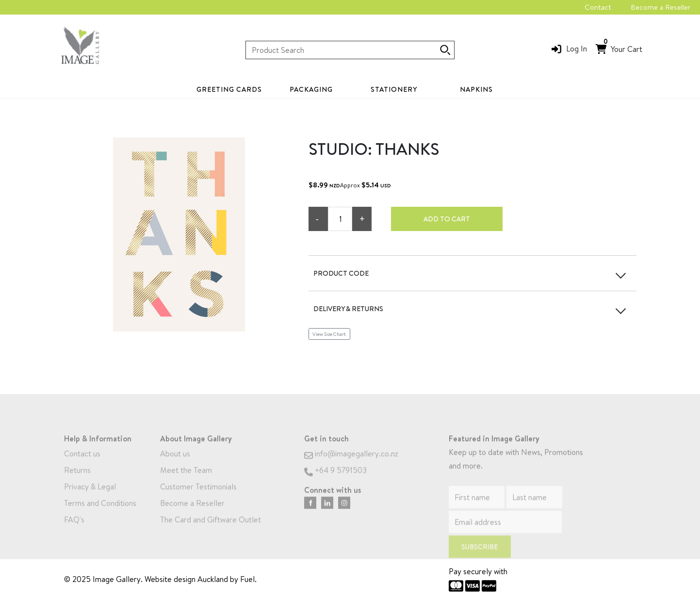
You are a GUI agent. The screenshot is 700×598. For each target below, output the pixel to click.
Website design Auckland (186, 579)
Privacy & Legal (90, 497)
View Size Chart (329, 334)
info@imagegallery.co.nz (351, 464)
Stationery (394, 89)
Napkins (476, 89)
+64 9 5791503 (335, 480)
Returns (77, 480)
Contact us (82, 464)
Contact (598, 7)
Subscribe (480, 557)
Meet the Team (186, 480)
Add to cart (447, 219)
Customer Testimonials (198, 497)
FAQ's (74, 530)
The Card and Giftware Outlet (211, 530)
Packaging (311, 89)
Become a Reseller (660, 7)
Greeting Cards (229, 89)
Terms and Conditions (100, 513)
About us (175, 464)
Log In (577, 49)
